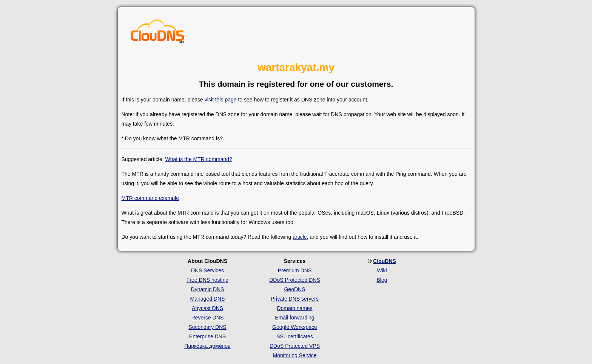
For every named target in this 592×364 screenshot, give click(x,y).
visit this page (221, 100)
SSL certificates (295, 336)
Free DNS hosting (207, 280)
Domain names (294, 308)
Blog (382, 280)
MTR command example (150, 198)
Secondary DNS (207, 327)
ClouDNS (385, 261)
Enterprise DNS (207, 336)
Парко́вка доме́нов (208, 346)
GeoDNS (294, 289)
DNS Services (207, 270)
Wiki (382, 270)
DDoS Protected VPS (295, 346)
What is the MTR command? (198, 159)
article (300, 237)
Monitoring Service (295, 355)
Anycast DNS (207, 308)
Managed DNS (208, 299)
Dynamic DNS (208, 289)
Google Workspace (295, 327)
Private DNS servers (295, 299)
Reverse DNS (208, 318)
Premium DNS (295, 270)
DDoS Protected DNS (295, 280)
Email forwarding (294, 318)
